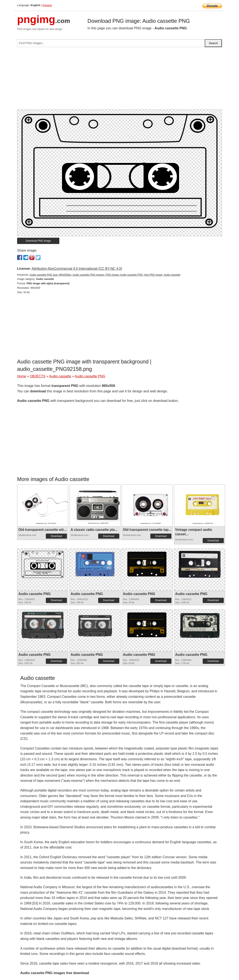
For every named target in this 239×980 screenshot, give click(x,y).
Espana (47, 5)
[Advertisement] (119, 80)
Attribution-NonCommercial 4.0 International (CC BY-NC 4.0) (77, 269)
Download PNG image (38, 241)
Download (56, 536)
